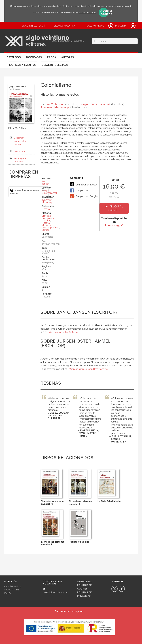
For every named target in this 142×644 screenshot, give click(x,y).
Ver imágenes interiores (19, 160)
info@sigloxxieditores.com (56, 592)
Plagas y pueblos (79, 542)
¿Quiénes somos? (60, 41)
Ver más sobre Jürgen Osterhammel (89, 369)
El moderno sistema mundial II (80, 503)
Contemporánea (50, 228)
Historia (46, 209)
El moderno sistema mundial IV (52, 503)
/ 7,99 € (114, 225)
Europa (46, 230)
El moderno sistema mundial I (53, 543)
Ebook (52, 57)
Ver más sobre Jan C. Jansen (64, 332)
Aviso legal (85, 582)
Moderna (47, 225)
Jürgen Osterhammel (96, 104)
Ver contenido (18, 151)
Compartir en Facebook (80, 191)
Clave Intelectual (55, 65)
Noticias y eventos (23, 65)
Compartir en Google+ (84, 196)
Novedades (34, 57)
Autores (68, 57)
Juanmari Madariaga (55, 107)
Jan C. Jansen (55, 104)
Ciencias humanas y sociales (48, 218)
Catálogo (14, 57)
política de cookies (87, 12)
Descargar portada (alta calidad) (18, 141)
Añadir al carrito (116, 208)
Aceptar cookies (104, 12)
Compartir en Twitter (83, 184)
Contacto (79, 41)
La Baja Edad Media (109, 501)
